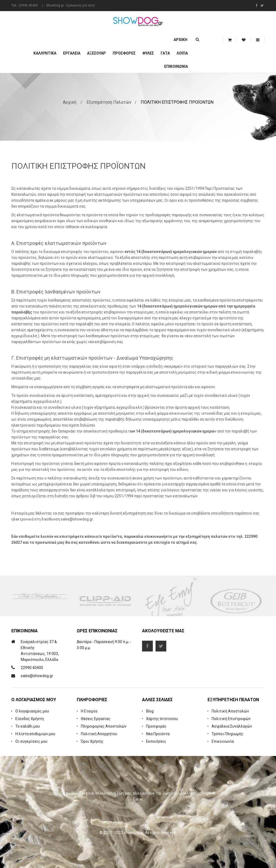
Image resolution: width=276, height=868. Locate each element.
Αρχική (180, 40)
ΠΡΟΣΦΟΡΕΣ (124, 53)
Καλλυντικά (45, 53)
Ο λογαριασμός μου (32, 711)
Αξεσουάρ (96, 53)
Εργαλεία (72, 53)
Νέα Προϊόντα (158, 734)
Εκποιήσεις (156, 741)
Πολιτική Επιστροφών (231, 719)
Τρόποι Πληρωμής (227, 734)
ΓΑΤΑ (165, 53)
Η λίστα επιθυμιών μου (35, 734)
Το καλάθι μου (28, 726)
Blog (150, 711)
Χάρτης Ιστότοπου (162, 719)
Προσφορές (156, 726)
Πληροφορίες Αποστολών (104, 726)
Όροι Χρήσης (92, 741)
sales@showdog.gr (37, 676)
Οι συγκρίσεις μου (31, 741)
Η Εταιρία (89, 711)
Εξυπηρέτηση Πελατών (109, 102)
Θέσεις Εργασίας (96, 719)
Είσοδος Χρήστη (30, 719)
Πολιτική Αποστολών (230, 711)
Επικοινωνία (176, 66)
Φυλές (148, 53)
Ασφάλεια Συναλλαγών (232, 726)
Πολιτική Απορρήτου (99, 734)
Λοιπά (182, 53)
